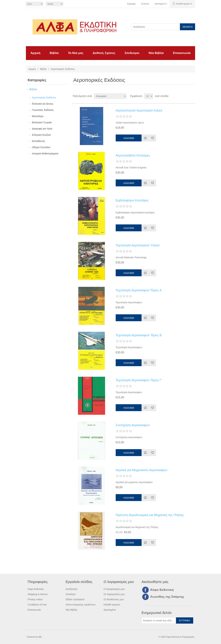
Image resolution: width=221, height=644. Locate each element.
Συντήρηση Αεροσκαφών (133, 425)
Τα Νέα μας (76, 53)
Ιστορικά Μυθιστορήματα (45, 154)
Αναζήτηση (71, 589)
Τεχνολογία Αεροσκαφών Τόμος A (139, 290)
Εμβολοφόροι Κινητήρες (132, 200)
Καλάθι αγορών (112, 605)
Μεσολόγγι (38, 116)
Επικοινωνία (182, 53)
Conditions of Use (37, 605)
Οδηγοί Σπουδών (41, 147)
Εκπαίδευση (38, 141)
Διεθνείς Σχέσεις (104, 53)
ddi (40, 637)
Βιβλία (54, 53)
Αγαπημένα (110, 610)
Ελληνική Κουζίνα (41, 135)
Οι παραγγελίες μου (114, 594)
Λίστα (192, 96)
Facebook (145, 590)
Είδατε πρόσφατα (75, 599)
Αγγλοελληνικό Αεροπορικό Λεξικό (139, 110)
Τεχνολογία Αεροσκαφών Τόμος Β (139, 335)
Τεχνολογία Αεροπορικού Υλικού (138, 245)
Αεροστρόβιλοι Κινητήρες (133, 155)
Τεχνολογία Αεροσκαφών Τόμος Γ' (139, 380)
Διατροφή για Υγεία (42, 129)
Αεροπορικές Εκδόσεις (44, 98)
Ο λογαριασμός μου (114, 589)
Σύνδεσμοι (132, 53)
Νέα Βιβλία (156, 53)
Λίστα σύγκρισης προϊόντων (81, 605)
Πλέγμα (186, 96)
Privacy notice (35, 599)
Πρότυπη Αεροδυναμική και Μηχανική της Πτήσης (150, 515)
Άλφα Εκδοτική (36, 589)
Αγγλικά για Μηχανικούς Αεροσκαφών (141, 470)
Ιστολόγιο (71, 594)
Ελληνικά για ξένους (43, 104)
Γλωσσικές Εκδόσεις (43, 110)
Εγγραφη (131, 4)
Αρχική (35, 53)
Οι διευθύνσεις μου (114, 599)
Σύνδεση (145, 4)
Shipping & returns (38, 594)
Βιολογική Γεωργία (42, 122)
